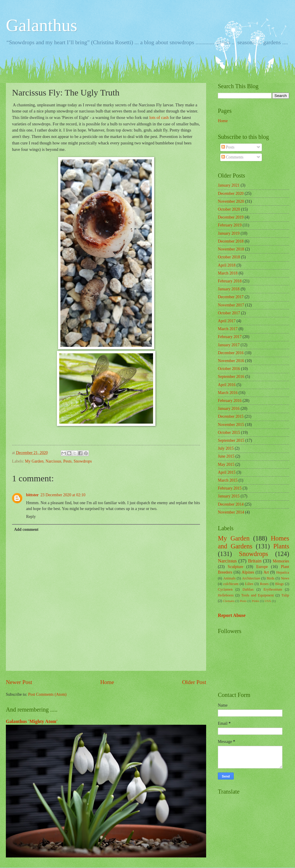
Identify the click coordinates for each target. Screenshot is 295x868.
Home (107, 682)
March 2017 (228, 329)
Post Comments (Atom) (47, 694)
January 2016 (229, 409)
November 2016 (231, 361)
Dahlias (248, 589)
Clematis (229, 601)
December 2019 (231, 217)
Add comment (26, 530)
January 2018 (229, 289)
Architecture (251, 578)
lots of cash (159, 117)
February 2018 (230, 281)
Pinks (256, 601)
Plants (281, 546)
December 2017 (231, 297)
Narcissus (53, 461)
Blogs (280, 584)
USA (268, 601)
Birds (271, 578)
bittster (32, 495)
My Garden (34, 461)
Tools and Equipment (258, 595)
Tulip (285, 595)
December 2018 (231, 241)
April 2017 (227, 321)
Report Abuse (232, 615)
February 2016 (230, 401)
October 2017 (229, 313)
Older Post (194, 682)
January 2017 (229, 345)
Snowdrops (83, 461)
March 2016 (228, 393)
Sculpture (236, 567)
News (285, 578)
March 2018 (228, 273)
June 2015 (226, 456)
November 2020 (231, 201)
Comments (232, 157)
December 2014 (231, 504)
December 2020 (231, 193)
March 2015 (228, 480)
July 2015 (226, 448)
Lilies (249, 584)
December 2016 (231, 353)
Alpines (248, 572)
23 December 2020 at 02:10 (63, 495)
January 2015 (229, 496)
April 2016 (227, 385)
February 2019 (230, 225)
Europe (262, 567)
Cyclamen (225, 589)
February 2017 (230, 337)
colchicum (231, 584)
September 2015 (231, 440)
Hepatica (283, 572)
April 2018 (227, 265)
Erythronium (273, 589)
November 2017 (231, 305)
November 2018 (231, 249)
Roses (264, 584)
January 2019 (229, 233)
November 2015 (231, 425)
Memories (281, 561)
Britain (255, 561)
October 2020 (229, 209)
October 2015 (229, 433)
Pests (67, 461)
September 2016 (231, 377)
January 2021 (229, 185)
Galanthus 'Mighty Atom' (32, 721)
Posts (228, 147)
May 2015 (226, 464)
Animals (229, 578)
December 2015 (231, 416)
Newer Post (19, 682)
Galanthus (41, 25)
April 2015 (227, 472)
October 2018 (229, 257)
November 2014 (231, 512)
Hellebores (226, 595)
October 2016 (229, 369)
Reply (31, 517)
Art (266, 572)
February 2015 (230, 488)
